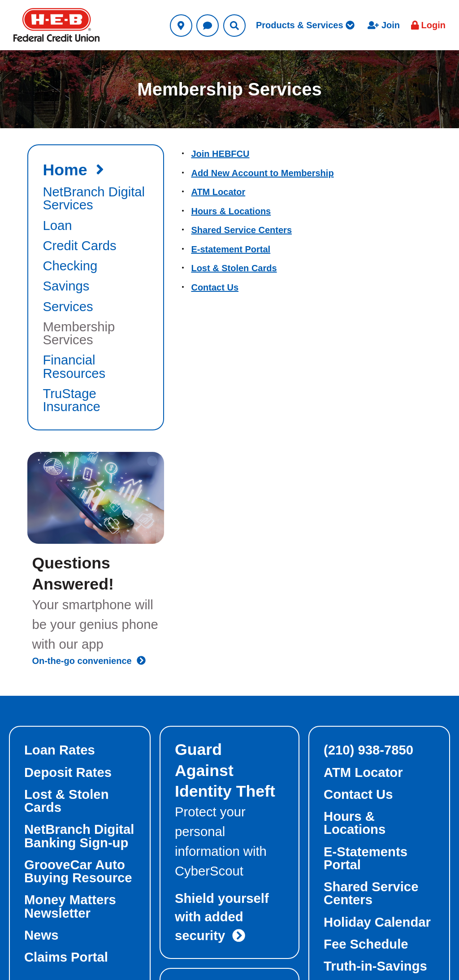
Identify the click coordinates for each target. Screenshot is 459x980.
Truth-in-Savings (375, 966)
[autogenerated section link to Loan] (96, 226)
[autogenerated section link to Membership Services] (96, 334)
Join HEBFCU (220, 154)
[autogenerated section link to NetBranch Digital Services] (96, 199)
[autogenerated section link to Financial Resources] (96, 367)
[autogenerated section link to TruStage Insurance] (96, 401)
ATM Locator (218, 192)
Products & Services (305, 25)
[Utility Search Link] (234, 26)
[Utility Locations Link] (181, 26)
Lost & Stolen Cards (234, 268)
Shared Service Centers (241, 230)
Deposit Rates (68, 772)
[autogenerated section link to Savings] (96, 286)
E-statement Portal (231, 249)
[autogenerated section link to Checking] (96, 266)
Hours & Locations (231, 211)
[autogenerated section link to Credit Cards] (96, 246)
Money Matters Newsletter (70, 906)
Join (384, 25)
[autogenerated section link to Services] (96, 307)
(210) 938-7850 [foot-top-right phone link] (368, 750)
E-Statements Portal (366, 858)
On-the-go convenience (89, 661)
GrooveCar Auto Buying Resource (78, 871)
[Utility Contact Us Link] (208, 26)
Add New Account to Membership (262, 173)
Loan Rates (60, 750)
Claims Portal (66, 957)
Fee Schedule (366, 944)
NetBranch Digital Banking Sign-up (79, 836)
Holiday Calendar (377, 922)
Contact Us (215, 287)
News (41, 935)
